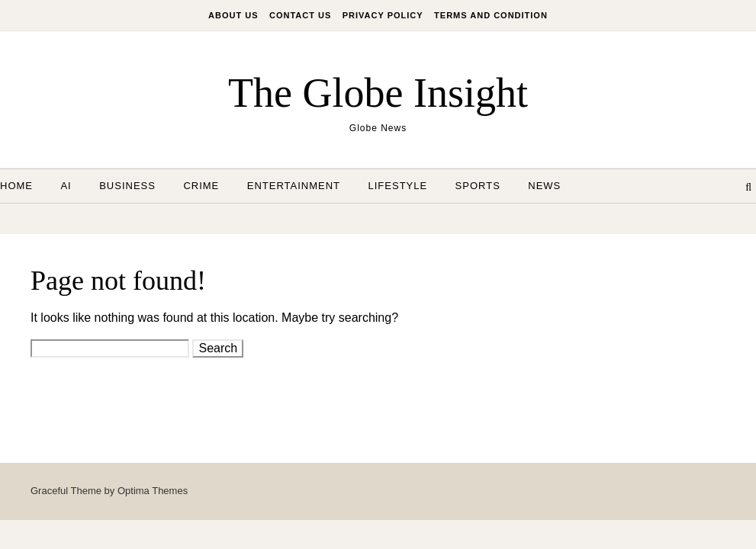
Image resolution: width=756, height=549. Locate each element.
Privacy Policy (383, 15)
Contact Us (300, 15)
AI (66, 186)
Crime (201, 186)
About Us (233, 15)
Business (127, 186)
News (544, 186)
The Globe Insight (378, 93)
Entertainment (294, 186)
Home (16, 186)
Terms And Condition (491, 15)
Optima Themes (153, 491)
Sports (478, 186)
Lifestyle (398, 186)
